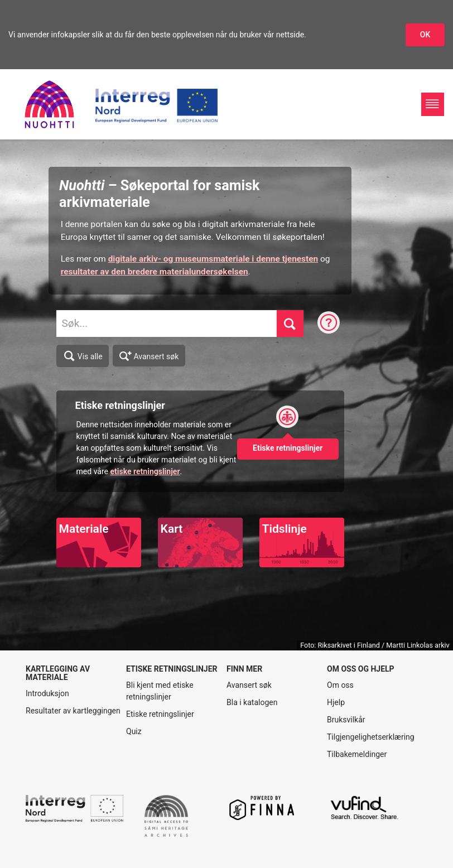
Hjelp (336, 702)
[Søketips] (329, 324)
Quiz (134, 731)
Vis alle (83, 356)
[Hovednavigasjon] (433, 104)
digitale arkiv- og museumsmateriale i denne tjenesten (213, 259)
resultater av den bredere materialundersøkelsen (155, 272)
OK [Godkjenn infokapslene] (425, 35)
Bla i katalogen (252, 702)
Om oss (340, 685)
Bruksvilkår (346, 720)
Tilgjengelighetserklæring (371, 737)
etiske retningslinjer (145, 471)
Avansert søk (149, 355)
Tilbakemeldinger (357, 754)
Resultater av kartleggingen (73, 711)
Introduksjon (47, 693)
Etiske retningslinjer (160, 714)
